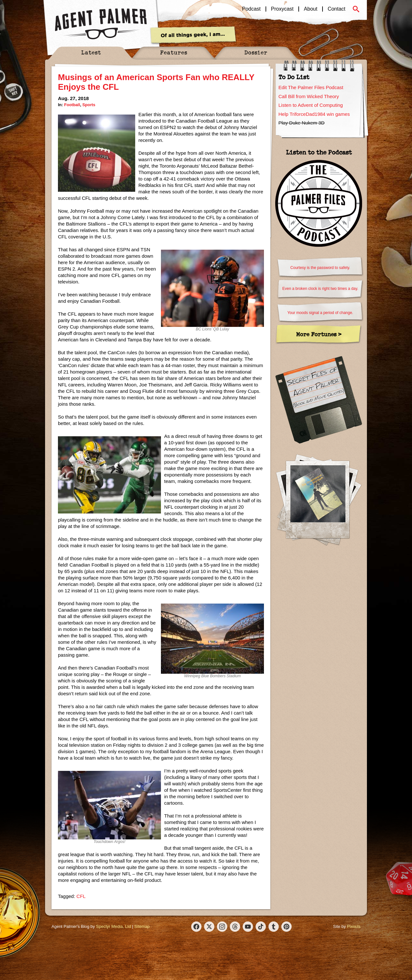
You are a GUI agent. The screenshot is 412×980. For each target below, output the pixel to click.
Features (174, 52)
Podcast (251, 9)
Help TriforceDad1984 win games (314, 114)
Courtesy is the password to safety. (320, 268)
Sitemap (142, 926)
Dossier (256, 52)
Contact (337, 9)
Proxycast (282, 9)
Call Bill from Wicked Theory (309, 96)
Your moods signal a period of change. (320, 313)
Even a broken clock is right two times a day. (320, 289)
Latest (91, 52)
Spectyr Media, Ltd (113, 926)
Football (72, 105)
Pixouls (354, 926)
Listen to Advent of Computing (311, 105)
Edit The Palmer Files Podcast (311, 87)
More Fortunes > (319, 334)
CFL (81, 896)
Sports (89, 105)
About (311, 9)
